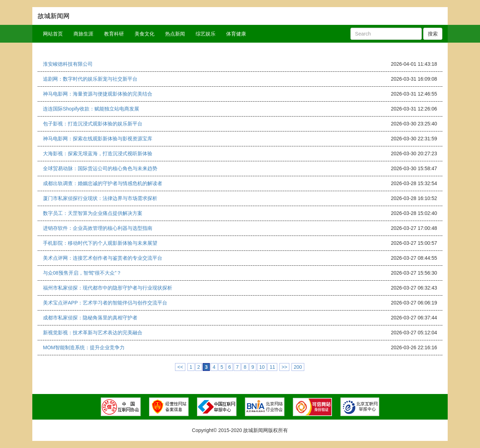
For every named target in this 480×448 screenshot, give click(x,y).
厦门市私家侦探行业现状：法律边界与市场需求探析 (100, 198)
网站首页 (53, 34)
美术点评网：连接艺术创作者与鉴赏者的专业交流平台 (103, 258)
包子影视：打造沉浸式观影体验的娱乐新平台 (93, 124)
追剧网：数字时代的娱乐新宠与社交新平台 (90, 79)
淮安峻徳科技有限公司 (68, 64)
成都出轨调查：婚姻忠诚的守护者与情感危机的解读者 (103, 183)
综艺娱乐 (206, 34)
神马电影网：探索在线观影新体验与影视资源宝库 (98, 139)
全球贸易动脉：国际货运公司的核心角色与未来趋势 (100, 168)
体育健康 (236, 34)
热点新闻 (175, 34)
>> (284, 367)
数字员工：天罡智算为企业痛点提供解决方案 (93, 213)
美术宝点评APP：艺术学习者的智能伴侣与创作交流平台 (105, 303)
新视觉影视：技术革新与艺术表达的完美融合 (93, 333)
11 (272, 367)
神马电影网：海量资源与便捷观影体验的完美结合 (98, 94)
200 (298, 367)
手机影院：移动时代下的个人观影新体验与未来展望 (100, 243)
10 (262, 367)
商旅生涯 (83, 34)
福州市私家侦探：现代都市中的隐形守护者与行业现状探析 (108, 288)
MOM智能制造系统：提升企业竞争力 (84, 347)
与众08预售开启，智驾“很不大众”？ (82, 273)
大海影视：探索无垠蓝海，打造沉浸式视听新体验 (98, 153)
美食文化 (144, 34)
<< (180, 367)
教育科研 (114, 34)
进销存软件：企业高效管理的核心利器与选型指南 (98, 228)
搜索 (433, 34)
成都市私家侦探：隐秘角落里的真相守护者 (90, 318)
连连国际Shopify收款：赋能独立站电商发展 (91, 109)
